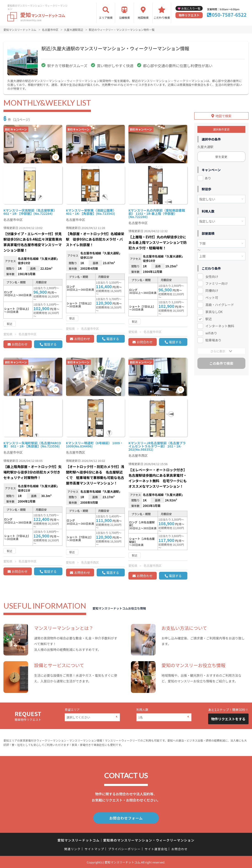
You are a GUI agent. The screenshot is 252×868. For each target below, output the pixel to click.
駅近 (209, 319)
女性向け (212, 276)
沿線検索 (125, 17)
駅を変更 (221, 156)
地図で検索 (223, 116)
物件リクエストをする (228, 719)
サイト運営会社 (156, 848)
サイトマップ (94, 848)
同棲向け (212, 290)
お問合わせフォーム (126, 818)
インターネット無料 (220, 326)
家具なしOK (214, 312)
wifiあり (211, 333)
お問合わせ (20, 344)
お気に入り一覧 (191, 8)
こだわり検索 (162, 17)
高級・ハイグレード (220, 305)
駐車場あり (213, 340)
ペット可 (212, 298)
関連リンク (72, 848)
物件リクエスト (189, 15)
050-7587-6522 (229, 15)
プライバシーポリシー (124, 848)
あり (208, 178)
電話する (50, 344)
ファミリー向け (217, 283)
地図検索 (143, 17)
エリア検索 (106, 17)
